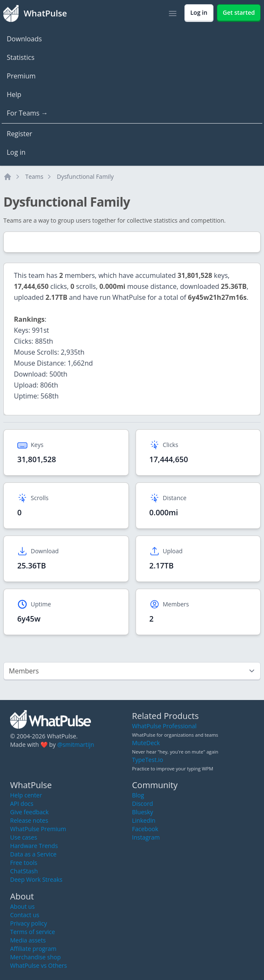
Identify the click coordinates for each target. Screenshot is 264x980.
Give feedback (29, 812)
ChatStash (24, 871)
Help (14, 94)
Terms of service (33, 932)
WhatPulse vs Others (39, 965)
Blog (138, 795)
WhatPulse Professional (164, 726)
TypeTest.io (148, 760)
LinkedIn (144, 820)
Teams (34, 176)
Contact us (25, 915)
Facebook (145, 829)
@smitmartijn (76, 744)
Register (19, 134)
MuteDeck (146, 743)
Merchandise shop (35, 957)
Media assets (28, 940)
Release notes (29, 820)
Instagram (146, 837)
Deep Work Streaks (36, 879)
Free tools (24, 863)
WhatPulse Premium (38, 829)
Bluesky (143, 812)
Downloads (24, 39)
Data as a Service (33, 854)
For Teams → (27, 113)
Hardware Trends (34, 846)
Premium (21, 76)
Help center (26, 795)
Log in (16, 152)
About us (22, 906)
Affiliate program (33, 949)
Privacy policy (29, 923)
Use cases (24, 837)
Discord (143, 804)
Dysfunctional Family (85, 176)
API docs (22, 804)
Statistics (21, 57)
